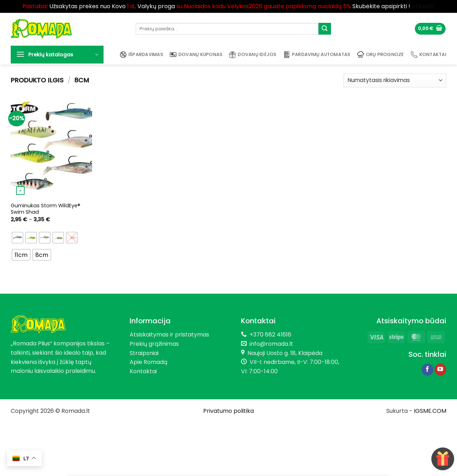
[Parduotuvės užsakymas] (395, 80)
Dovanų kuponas (196, 55)
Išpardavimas (141, 55)
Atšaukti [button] (423, 6)
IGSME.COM (430, 411)
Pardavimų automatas (317, 55)
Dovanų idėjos (253, 55)
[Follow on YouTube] (440, 370)
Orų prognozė (381, 55)
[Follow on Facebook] (428, 370)
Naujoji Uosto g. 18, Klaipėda (285, 353)
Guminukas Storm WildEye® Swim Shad (46, 209)
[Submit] (325, 29)
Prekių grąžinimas (154, 344)
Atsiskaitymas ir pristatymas (169, 335)
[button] (430, 29)
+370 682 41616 (270, 335)
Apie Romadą (149, 362)
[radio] (17, 238)
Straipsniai (144, 353)
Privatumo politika (228, 411)
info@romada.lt (270, 344)
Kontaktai (428, 55)
